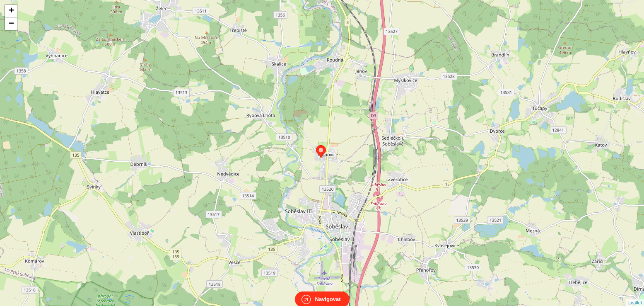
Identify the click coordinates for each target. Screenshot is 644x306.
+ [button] (11, 11)
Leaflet (635, 295)
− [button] (11, 24)
